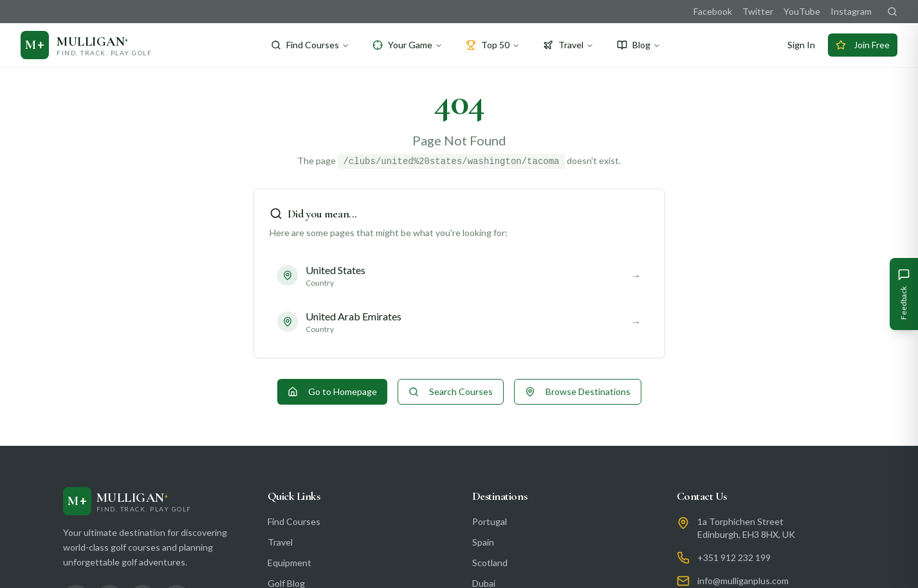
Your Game (408, 45)
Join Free (863, 45)
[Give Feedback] (904, 294)
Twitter (758, 11)
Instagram (851, 11)
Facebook (713, 11)
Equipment (289, 563)
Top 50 (493, 45)
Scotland (490, 563)
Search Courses (451, 391)
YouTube (802, 11)
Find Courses (310, 45)
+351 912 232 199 (734, 557)
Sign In (801, 45)
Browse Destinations (578, 391)
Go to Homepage (332, 391)
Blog (639, 45)
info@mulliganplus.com (743, 581)
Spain (483, 542)
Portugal (490, 521)
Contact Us (702, 496)
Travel (568, 45)
